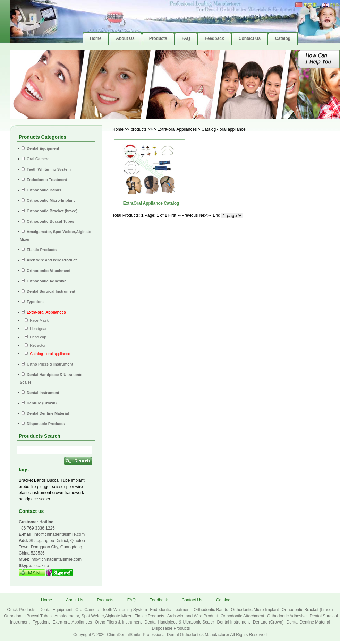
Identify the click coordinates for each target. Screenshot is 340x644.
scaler (45, 499)
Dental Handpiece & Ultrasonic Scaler (180, 622)
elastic (25, 493)
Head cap (34, 337)
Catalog (223, 600)
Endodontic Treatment (171, 610)
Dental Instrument (234, 622)
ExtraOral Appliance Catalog (151, 203)
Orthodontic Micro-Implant (256, 610)
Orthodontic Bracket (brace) (307, 610)
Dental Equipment (57, 610)
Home (118, 129)
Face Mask (35, 320)
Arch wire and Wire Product (193, 616)
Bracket (26, 480)
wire (79, 487)
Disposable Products (171, 628)
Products (105, 600)
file (33, 487)
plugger (44, 487)
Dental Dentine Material (308, 622)
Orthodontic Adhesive (287, 616)
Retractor (33, 345)
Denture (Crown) (269, 622)
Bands (40, 480)
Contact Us (192, 600)
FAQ (131, 600)
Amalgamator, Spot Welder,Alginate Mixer (93, 616)
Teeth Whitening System (125, 610)
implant (78, 480)
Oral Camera (88, 610)
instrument (41, 493)
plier (70, 487)
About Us (74, 600)
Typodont (42, 622)
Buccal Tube (58, 480)
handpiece (28, 499)
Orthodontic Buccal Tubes (28, 616)
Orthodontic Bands (211, 610)
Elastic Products (150, 616)
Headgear (34, 329)
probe (24, 487)
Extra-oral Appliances (73, 622)
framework (74, 493)
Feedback (159, 600)
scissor (58, 487)
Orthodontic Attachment (243, 616)
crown (58, 493)
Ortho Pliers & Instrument (119, 622)
